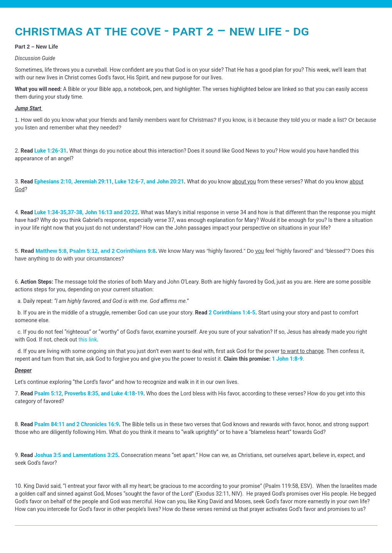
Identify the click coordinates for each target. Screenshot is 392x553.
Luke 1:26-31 (50, 151)
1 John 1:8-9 (287, 359)
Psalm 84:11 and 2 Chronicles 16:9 (77, 424)
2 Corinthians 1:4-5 (232, 313)
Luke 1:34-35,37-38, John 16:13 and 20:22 (86, 212)
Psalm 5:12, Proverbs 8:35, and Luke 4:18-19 (89, 393)
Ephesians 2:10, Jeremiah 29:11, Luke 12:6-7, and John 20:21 (109, 182)
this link (88, 340)
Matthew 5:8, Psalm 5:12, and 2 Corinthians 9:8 (95, 251)
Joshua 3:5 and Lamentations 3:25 (76, 455)
